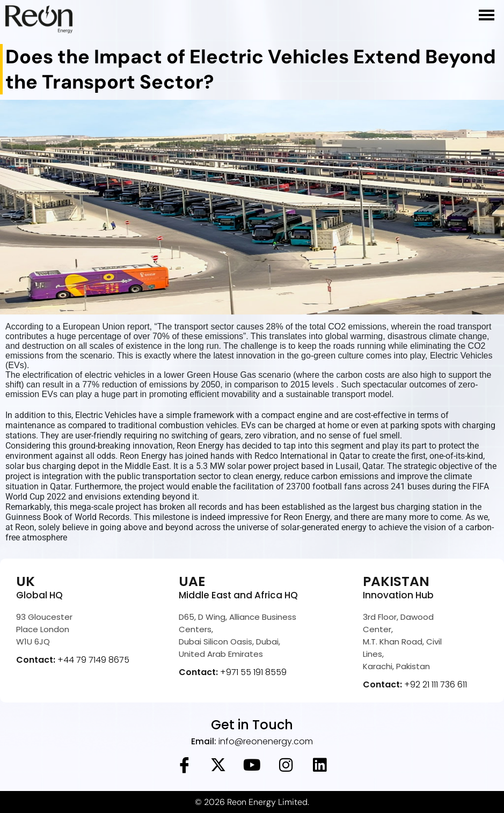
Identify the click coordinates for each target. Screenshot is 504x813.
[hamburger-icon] (487, 15)
